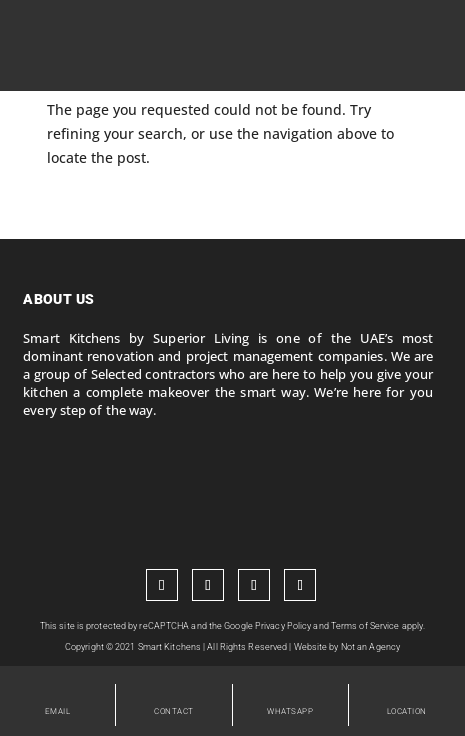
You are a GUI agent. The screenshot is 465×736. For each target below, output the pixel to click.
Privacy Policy (283, 626)
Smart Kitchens (169, 647)
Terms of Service (365, 626)
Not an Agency (370, 647)
